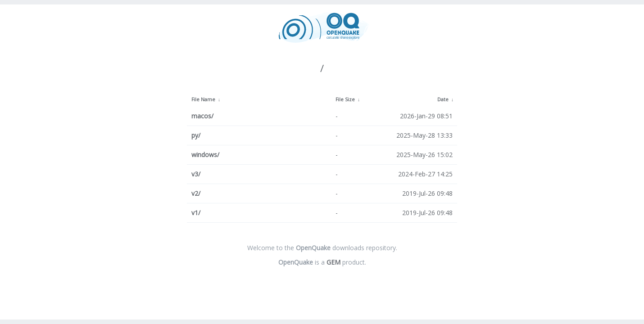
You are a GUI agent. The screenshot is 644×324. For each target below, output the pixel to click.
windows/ (205, 155)
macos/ (202, 116)
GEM (333, 262)
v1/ (196, 213)
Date (443, 99)
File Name (203, 99)
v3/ (196, 174)
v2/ (196, 193)
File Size (345, 99)
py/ (196, 135)
